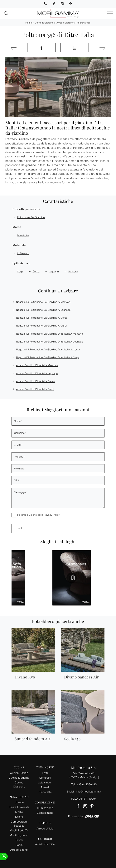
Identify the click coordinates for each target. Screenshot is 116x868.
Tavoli (19, 840)
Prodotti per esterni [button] (26, 209)
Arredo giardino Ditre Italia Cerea (35, 381)
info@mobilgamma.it (89, 791)
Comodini (45, 778)
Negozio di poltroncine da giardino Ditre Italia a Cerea (48, 349)
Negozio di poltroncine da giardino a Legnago (43, 310)
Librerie (19, 802)
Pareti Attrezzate (19, 807)
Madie (19, 812)
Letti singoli (45, 782)
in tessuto (23, 253)
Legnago (54, 271)
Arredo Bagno (19, 850)
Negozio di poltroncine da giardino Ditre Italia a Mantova (50, 334)
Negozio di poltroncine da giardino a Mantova (43, 302)
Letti (45, 773)
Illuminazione (45, 808)
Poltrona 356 (84, 23)
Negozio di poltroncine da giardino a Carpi (41, 326)
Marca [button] (17, 227)
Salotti (19, 817)
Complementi (45, 813)
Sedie (19, 845)
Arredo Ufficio (45, 828)
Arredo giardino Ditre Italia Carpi (35, 389)
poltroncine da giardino (31, 217)
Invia (20, 528)
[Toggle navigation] (110, 13)
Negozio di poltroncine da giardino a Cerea (42, 318)
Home (29, 23)
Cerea (36, 271)
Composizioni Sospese (19, 824)
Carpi (20, 271)
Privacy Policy (52, 515)
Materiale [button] (19, 245)
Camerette (45, 792)
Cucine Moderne (19, 778)
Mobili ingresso (19, 835)
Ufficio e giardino (44, 23)
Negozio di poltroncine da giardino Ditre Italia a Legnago (50, 342)
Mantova (73, 271)
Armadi (45, 787)
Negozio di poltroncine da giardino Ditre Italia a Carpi (48, 357)
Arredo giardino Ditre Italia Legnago (37, 373)
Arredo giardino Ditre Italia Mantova (37, 365)
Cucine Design (19, 773)
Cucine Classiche (19, 784)
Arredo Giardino (65, 23)
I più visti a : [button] (21, 263)
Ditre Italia (23, 235)
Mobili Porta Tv (19, 830)
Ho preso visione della (39, 515)
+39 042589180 (87, 784)
